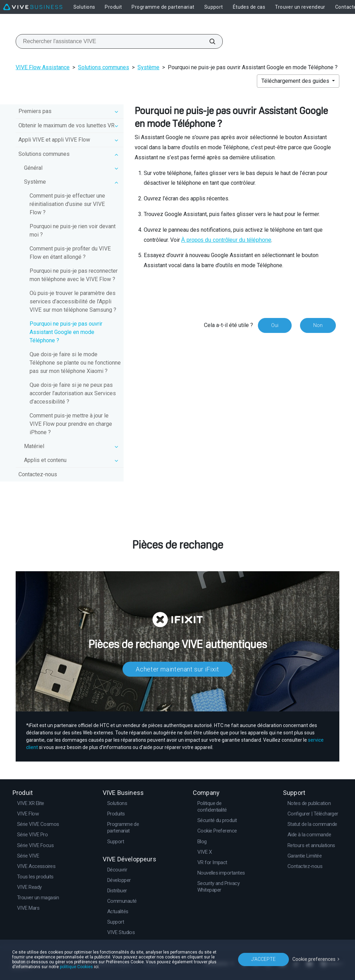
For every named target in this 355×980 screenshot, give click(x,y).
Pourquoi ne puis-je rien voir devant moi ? (73, 230)
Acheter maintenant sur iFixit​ (177, 669)
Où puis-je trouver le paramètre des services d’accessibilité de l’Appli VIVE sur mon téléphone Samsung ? (73, 301)
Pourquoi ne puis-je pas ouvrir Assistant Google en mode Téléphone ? (66, 332)
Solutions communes (104, 67)
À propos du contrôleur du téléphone (226, 240)
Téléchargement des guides (296, 81)
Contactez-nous (38, 474)
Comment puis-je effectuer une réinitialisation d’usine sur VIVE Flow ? (67, 204)
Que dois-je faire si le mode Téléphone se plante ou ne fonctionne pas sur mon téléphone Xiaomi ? (75, 363)
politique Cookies (76, 967)
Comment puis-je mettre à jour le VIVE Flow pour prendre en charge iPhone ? (71, 424)
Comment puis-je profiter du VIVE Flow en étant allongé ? (70, 253)
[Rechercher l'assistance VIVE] (208, 41)
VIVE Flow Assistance (43, 67)
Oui (275, 325)
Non (318, 325)
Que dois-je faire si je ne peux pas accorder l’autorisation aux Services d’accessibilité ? (73, 393)
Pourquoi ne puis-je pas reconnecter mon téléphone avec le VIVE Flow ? (74, 275)
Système (148, 67)
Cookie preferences (314, 959)
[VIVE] (33, 7)
